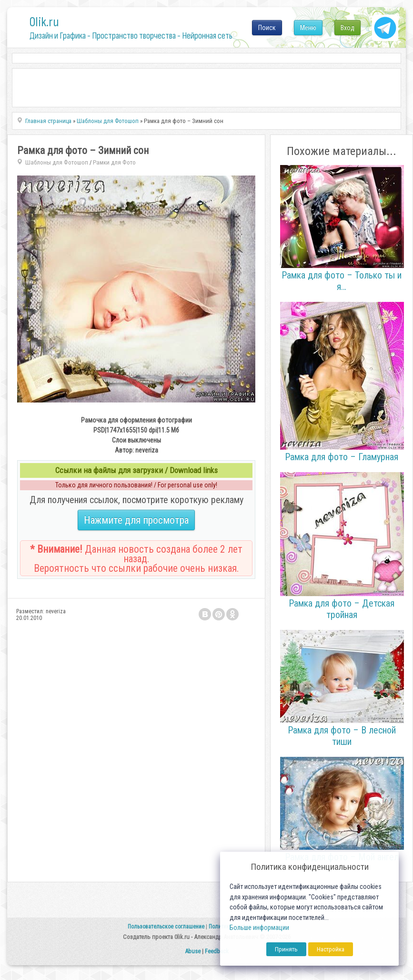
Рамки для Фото (114, 162)
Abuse (193, 951)
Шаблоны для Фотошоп (57, 162)
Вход (348, 28)
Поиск (267, 28)
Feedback (217, 951)
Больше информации (259, 928)
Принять (286, 949)
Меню (308, 28)
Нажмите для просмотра (136, 520)
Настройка (331, 949)
